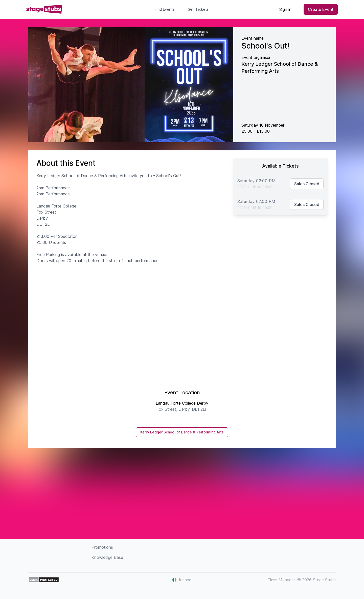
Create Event (321, 9)
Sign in (285, 9)
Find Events (165, 9)
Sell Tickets (200, 9)
